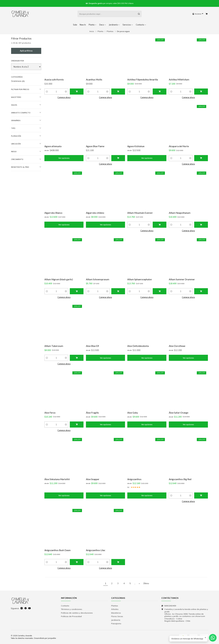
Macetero (26, 97)
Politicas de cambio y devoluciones (77, 613)
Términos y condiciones (72, 609)
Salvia (26, 105)
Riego (26, 151)
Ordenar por (17, 61)
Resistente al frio (26, 167)
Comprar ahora (64, 97)
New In (83, 25)
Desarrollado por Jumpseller (45, 638)
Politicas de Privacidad (71, 616)
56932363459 (169, 606)
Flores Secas (117, 616)
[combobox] (110, 14)
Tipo (26, 128)
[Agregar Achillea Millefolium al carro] (201, 92)
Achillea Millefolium (179, 80)
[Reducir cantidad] (47, 92)
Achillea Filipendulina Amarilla (143, 80)
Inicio (92, 31)
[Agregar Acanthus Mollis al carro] (118, 92)
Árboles (115, 609)
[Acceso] (198, 14)
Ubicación (26, 144)
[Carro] (207, 14)
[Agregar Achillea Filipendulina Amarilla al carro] (160, 92)
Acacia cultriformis (54, 80)
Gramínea (26, 120)
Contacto (65, 606)
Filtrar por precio (26, 89)
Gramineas (18, 81)
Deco (103, 25)
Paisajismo (116, 624)
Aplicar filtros (26, 51)
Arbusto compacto (26, 113)
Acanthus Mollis (94, 80)
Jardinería (114, 25)
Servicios (128, 25)
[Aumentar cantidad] (66, 92)
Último (146, 583)
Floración (26, 136)
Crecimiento (26, 159)
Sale (75, 25)
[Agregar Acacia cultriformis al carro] (77, 92)
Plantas (110, 31)
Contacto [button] (141, 25)
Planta (93, 25)
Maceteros (116, 613)
